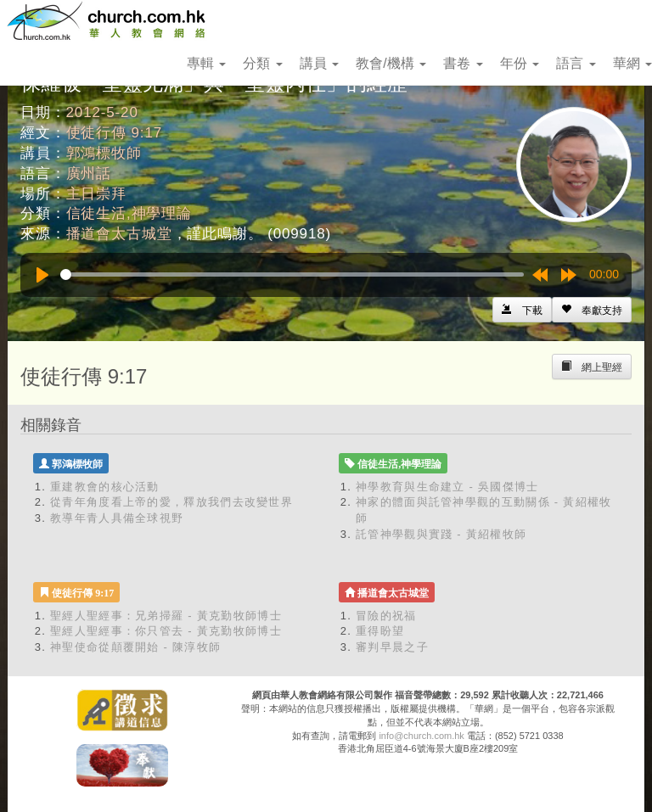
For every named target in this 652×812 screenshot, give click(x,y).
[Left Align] (592, 310)
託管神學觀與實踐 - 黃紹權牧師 (441, 534)
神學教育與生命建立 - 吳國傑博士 (447, 487)
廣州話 (89, 174)
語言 (576, 63)
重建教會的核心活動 (105, 487)
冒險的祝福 (386, 616)
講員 (319, 63)
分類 (262, 63)
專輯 (206, 63)
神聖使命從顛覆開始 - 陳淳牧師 (135, 647)
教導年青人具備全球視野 (117, 518)
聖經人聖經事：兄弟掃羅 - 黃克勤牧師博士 (166, 616)
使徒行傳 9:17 (114, 133)
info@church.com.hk (421, 736)
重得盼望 (380, 631)
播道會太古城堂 (119, 234)
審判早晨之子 (392, 647)
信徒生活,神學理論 (129, 213)
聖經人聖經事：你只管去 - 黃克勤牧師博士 (166, 631)
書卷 (463, 63)
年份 (520, 63)
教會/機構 (391, 63)
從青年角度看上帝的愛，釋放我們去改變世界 (171, 502)
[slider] (292, 274)
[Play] (42, 275)
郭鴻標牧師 (104, 153)
